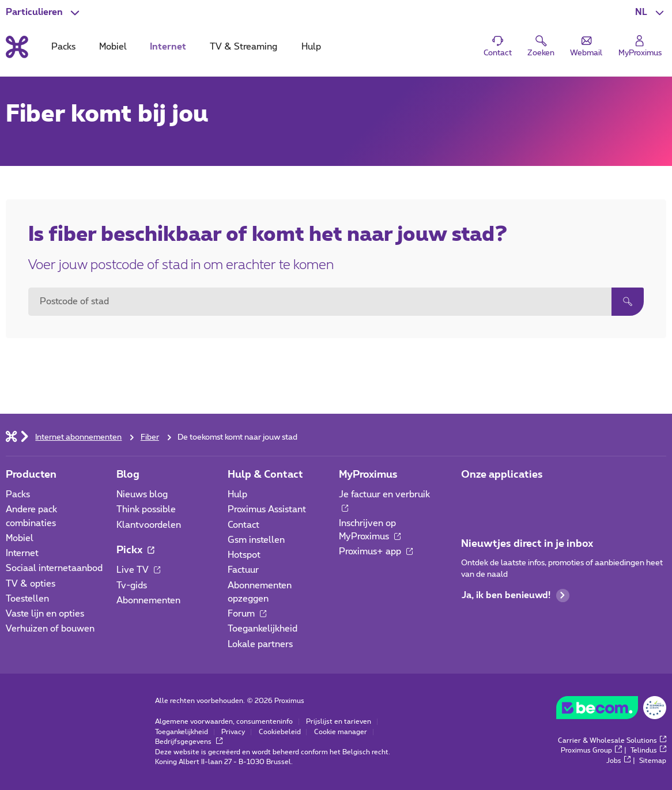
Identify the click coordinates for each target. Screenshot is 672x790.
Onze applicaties (502, 475)
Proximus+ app (376, 552)
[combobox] (320, 302)
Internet (22, 553)
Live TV (139, 570)
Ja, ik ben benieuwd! (516, 596)
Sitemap (653, 761)
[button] (651, 12)
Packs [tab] (63, 47)
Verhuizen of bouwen (50, 629)
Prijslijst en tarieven (339, 722)
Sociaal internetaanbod (54, 568)
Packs (18, 495)
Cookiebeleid (280, 732)
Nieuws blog (142, 495)
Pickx (135, 550)
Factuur (243, 570)
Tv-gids (132, 586)
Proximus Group (591, 751)
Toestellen (27, 599)
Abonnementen (148, 601)
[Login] (640, 46)
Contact (243, 525)
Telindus (649, 751)
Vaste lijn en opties (45, 614)
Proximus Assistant (267, 510)
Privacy (233, 732)
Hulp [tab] (311, 47)
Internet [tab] (168, 47)
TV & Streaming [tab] (243, 47)
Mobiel (20, 538)
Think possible (146, 510)
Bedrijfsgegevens (189, 742)
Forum (247, 614)
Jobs (619, 761)
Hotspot (244, 555)
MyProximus (368, 475)
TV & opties (31, 584)
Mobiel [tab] (113, 47)
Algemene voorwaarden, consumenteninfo (224, 722)
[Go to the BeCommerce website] (611, 710)
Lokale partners (260, 645)
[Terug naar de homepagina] (17, 47)
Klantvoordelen (149, 525)
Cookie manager (341, 732)
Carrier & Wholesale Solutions (612, 741)
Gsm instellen (256, 540)
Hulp (237, 495)
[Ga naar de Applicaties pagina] (471, 498)
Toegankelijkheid (263, 629)
